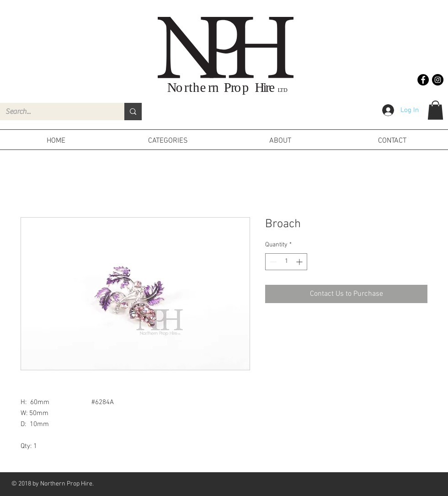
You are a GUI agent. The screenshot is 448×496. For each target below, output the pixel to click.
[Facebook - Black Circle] (423, 80)
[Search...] (55, 112)
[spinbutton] (286, 262)
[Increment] (300, 262)
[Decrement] (272, 262)
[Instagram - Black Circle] (438, 80)
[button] (435, 110)
